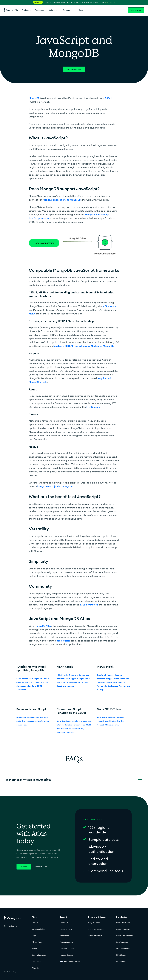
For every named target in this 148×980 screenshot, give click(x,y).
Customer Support (67, 949)
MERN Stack (121, 955)
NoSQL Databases (123, 929)
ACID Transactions (123, 949)
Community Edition (95, 936)
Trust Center (36, 962)
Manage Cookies (66, 955)
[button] (13, 926)
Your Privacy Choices (70, 962)
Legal (34, 936)
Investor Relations (39, 929)
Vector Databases (123, 923)
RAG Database (122, 942)
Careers (35, 923)
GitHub (35, 949)
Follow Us (35, 968)
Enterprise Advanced (96, 929)
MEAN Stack (121, 962)
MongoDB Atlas (94, 923)
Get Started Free (74, 69)
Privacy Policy (37, 942)
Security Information (39, 955)
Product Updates (66, 942)
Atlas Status (64, 936)
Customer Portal (66, 929)
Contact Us (64, 923)
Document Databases (124, 936)
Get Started (136, 10)
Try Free (24, 867)
